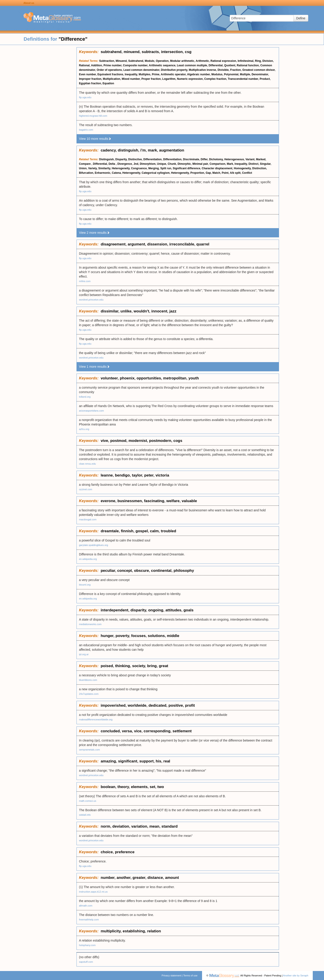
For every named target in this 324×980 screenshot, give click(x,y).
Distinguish (107, 159)
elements (139, 787)
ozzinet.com (86, 489)
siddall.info (85, 815)
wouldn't (141, 311)
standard (170, 826)
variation (139, 826)
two (161, 787)
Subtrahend (136, 61)
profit (190, 705)
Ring (258, 61)
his (159, 761)
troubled (169, 531)
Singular (265, 164)
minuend (132, 52)
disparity (138, 610)
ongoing (156, 610)
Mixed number (131, 79)
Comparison (217, 164)
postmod (118, 441)
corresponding (157, 731)
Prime (156, 74)
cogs (178, 441)
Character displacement (217, 168)
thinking (123, 666)
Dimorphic (184, 164)
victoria (162, 475)
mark (152, 150)
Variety (92, 168)
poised (107, 666)
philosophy (184, 571)
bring (152, 666)
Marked (261, 159)
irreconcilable (182, 244)
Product (265, 79)
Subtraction (107, 61)
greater (139, 878)
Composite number (135, 65)
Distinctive (135, 159)
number (107, 878)
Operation (162, 61)
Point (225, 173)
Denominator (260, 74)
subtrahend (111, 52)
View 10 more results (95, 139)
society (138, 666)
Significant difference (187, 168)
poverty (122, 636)
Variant (250, 159)
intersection (172, 52)
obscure (142, 571)
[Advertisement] (38, 115)
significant (128, 761)
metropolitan (175, 378)
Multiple (245, 74)
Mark (230, 164)
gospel (142, 531)
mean (154, 826)
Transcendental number (243, 79)
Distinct (253, 164)
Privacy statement (171, 976)
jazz (173, 311)
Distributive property (174, 70)
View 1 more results (94, 367)
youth (194, 378)
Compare (85, 164)
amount (172, 878)
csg (188, 52)
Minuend (121, 61)
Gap (208, 173)
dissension (157, 244)
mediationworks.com (90, 624)
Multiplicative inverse (202, 70)
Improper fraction (90, 79)
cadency (108, 150)
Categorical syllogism (156, 173)
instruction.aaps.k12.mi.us (93, 892)
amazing (108, 761)
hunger (107, 636)
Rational (84, 65)
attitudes (173, 610)
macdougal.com (88, 519)
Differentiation (152, 159)
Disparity (121, 159)
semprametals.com (89, 750)
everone (108, 501)
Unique (162, 164)
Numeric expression (190, 79)
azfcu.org (84, 429)
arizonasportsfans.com (91, 411)
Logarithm (169, 79)
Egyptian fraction (90, 83)
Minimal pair (200, 164)
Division (268, 61)
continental (161, 571)
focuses (138, 636)
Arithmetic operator (173, 74)
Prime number (112, 65)
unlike (126, 311)
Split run (166, 168)
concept (125, 571)
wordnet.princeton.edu (91, 300)
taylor (137, 475)
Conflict (247, 173)
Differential (216, 65)
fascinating (154, 501)
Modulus (217, 74)
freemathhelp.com (89, 920)
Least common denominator (141, 70)
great (164, 666)
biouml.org (85, 585)
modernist (138, 441)
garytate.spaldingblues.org (93, 545)
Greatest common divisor (259, 70)
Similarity (104, 168)
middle (173, 636)
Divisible (223, 70)
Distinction (259, 168)
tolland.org (85, 397)
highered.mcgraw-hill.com (93, 116)
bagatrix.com (86, 130)
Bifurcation (86, 173)
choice (107, 852)
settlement (182, 731)
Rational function (248, 65)
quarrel (203, 244)
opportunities (149, 378)
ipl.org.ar (84, 654)
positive (176, 705)
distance (155, 878)
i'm (143, 150)
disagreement (113, 244)
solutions (156, 636)
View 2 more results (94, 233)
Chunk (172, 164)
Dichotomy (216, 159)
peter (149, 475)
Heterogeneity (121, 168)
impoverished (113, 705)
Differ (204, 159)
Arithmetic (202, 61)
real (167, 761)
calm (154, 531)
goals (188, 610)
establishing (134, 931)
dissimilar (109, 311)
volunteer (109, 378)
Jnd (136, 164)
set (152, 787)
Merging (154, 168)
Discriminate (191, 159)
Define (301, 18)
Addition (97, 65)
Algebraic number (198, 74)
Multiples (144, 74)
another (123, 878)
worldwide (137, 705)
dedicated (157, 705)
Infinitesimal (245, 61)
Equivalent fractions (110, 74)
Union (83, 168)
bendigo (122, 475)
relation (154, 931)
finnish (127, 531)
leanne (107, 475)
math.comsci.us (88, 801)
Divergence (125, 164)
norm (105, 826)
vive (104, 441)
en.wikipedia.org (88, 559)
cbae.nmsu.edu (87, 464)
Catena (116, 173)
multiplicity (110, 931)
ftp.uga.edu (85, 97)
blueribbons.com (88, 680)
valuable (189, 501)
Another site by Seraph (296, 976)
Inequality (131, 74)
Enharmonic (102, 173)
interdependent (114, 610)
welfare (173, 501)
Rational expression (223, 61)
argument (136, 244)
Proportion (197, 173)
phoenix (127, 378)
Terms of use (190, 976)
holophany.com (87, 945)
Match (216, 173)
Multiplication (111, 79)
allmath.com (86, 906)
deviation (121, 826)
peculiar (108, 571)
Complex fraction (215, 79)
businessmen (130, 501)
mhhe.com (85, 281)
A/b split (235, 173)
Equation (108, 83)
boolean (108, 787)
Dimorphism (148, 164)
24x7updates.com (89, 694)
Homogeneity (242, 168)
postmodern (160, 441)
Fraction (235, 70)
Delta (112, 164)
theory (123, 787)
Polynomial (231, 74)
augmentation (172, 150)
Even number (87, 74)
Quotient (230, 65)
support (146, 761)
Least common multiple (192, 65)
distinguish (128, 150)
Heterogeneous (234, 159)
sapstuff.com (86, 962)
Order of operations (109, 70)
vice (138, 731)
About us (29, 3)
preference (125, 852)
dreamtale (110, 531)
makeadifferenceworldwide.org (96, 719)
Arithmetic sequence (162, 65)
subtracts (150, 52)
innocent (159, 311)
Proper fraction (151, 79)
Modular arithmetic (182, 61)
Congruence (139, 168)
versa (127, 731)
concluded (110, 731)
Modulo (150, 61)
